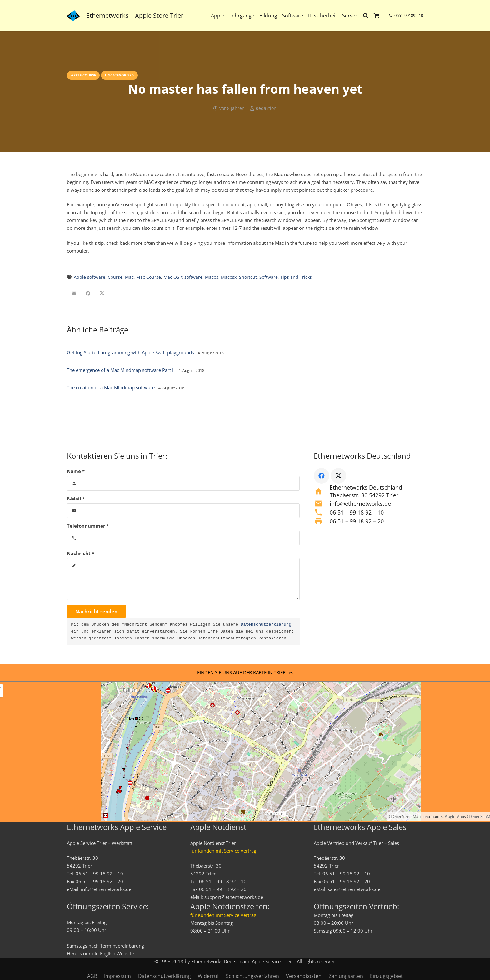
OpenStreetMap (407, 817)
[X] (338, 476)
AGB (92, 976)
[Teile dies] (88, 293)
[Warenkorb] (377, 16)
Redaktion (266, 108)
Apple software (90, 277)
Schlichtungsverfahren (252, 976)
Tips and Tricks (296, 277)
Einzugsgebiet (386, 976)
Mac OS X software (183, 277)
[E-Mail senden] (74, 293)
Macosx (229, 277)
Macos (212, 277)
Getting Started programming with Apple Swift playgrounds (130, 352)
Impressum (117, 976)
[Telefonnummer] (183, 538)
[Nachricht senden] (96, 611)
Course (115, 277)
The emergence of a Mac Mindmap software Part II (121, 370)
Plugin (450, 817)
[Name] (183, 483)
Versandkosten (304, 976)
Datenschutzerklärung (266, 625)
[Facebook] (322, 476)
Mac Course (149, 277)
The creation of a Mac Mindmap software (111, 387)
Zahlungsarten (346, 976)
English (108, 953)
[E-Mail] (183, 511)
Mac (129, 277)
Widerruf (208, 976)
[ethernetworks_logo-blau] (73, 16)
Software (269, 277)
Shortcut (248, 277)
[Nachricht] (183, 579)
